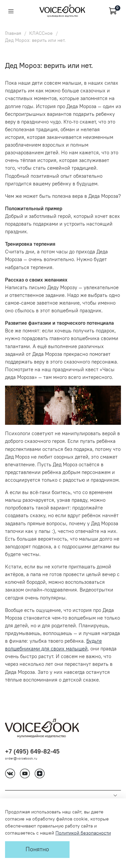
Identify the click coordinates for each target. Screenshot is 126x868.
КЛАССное (41, 33)
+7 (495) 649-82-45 (32, 751)
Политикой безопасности (83, 833)
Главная (13, 33)
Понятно (37, 849)
